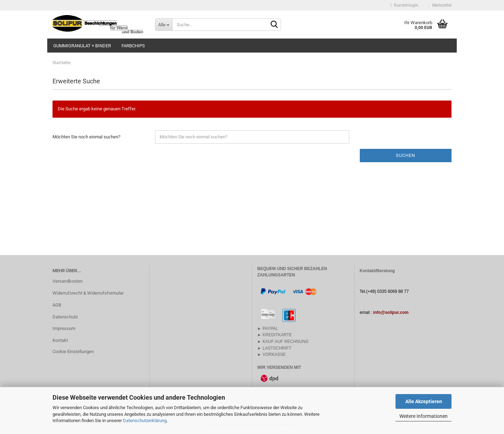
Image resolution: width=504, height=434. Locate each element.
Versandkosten (68, 281)
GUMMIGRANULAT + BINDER (82, 46)
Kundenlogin (404, 5)
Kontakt (60, 340)
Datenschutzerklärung (145, 421)
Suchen (405, 155)
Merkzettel (440, 5)
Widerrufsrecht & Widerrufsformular (88, 293)
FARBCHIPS (133, 46)
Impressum (64, 328)
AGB (57, 305)
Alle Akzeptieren (424, 401)
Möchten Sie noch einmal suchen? (86, 137)
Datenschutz (65, 317)
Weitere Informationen (423, 416)
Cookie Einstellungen (73, 352)
